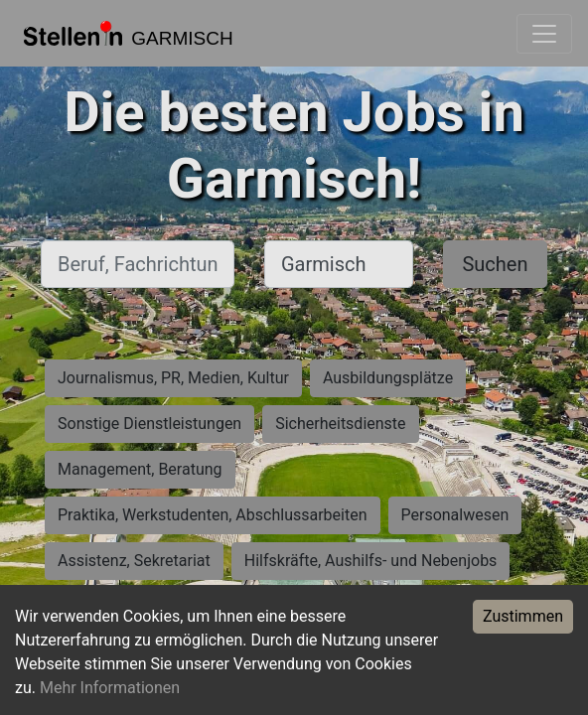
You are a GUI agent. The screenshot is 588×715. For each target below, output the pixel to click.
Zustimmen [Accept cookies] (523, 616)
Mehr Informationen (110, 688)
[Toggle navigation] (544, 34)
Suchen (495, 264)
